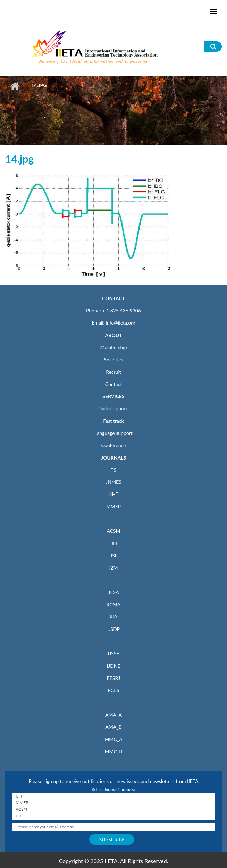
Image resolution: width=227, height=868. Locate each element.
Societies (114, 359)
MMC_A (113, 739)
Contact (114, 384)
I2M (113, 568)
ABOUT (113, 335)
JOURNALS (113, 458)
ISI (113, 555)
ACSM (113, 531)
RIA (113, 617)
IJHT (114, 494)
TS (113, 470)
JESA (114, 592)
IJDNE (113, 666)
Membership (113, 347)
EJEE (113, 543)
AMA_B (113, 727)
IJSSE (113, 653)
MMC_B (114, 752)
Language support (113, 433)
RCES (113, 690)
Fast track (113, 421)
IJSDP (113, 629)
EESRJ (113, 678)
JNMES (113, 482)
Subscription (113, 408)
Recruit (113, 372)
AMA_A (113, 715)
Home (15, 86)
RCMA (114, 604)
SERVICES (113, 396)
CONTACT (113, 298)
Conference (114, 445)
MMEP (114, 507)
